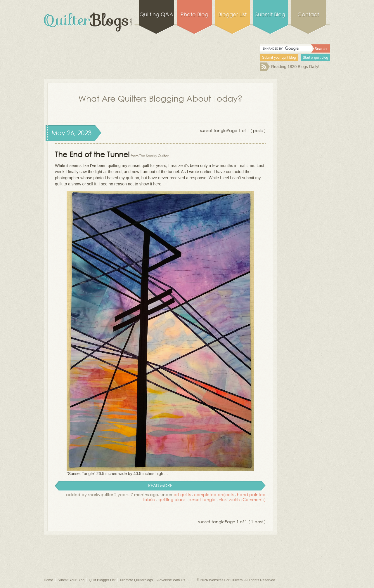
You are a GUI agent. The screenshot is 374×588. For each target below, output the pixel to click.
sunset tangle (202, 499)
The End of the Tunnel (92, 154)
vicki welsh (229, 499)
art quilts (182, 494)
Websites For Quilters (226, 580)
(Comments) (253, 499)
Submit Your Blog (71, 580)
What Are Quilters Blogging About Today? (160, 98)
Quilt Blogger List (102, 580)
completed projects (214, 494)
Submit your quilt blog (279, 58)
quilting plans (172, 499)
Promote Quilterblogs (136, 580)
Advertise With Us (171, 580)
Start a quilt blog (315, 58)
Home (49, 580)
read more (160, 485)
